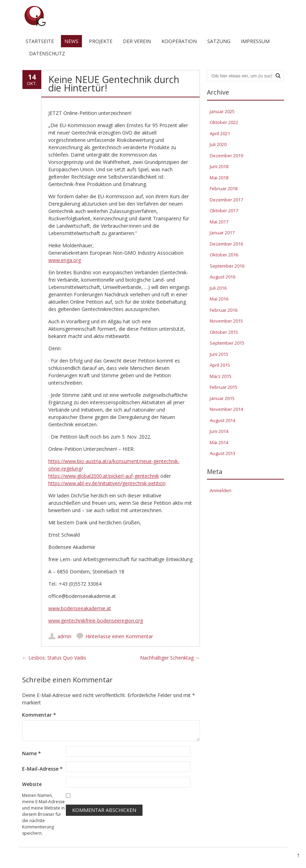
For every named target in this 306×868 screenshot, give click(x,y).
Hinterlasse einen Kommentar (119, 636)
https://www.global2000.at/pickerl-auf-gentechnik (104, 476)
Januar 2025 (222, 111)
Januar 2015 (222, 398)
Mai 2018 (219, 178)
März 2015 (221, 376)
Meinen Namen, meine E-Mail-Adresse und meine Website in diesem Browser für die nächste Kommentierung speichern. (43, 814)
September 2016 (227, 266)
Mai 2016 (219, 299)
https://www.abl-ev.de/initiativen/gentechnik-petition (107, 483)
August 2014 (222, 420)
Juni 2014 (219, 431)
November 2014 (226, 409)
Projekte (101, 41)
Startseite (40, 41)
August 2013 (222, 453)
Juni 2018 (219, 166)
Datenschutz (47, 53)
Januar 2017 (222, 233)
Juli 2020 (218, 144)
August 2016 (222, 277)
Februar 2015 (224, 387)
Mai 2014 (219, 442)
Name (32, 753)
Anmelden (221, 490)
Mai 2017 (219, 222)
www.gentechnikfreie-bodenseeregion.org (96, 621)
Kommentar (39, 715)
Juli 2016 (218, 288)
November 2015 (226, 321)
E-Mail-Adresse (42, 769)
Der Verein (137, 41)
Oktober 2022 (224, 122)
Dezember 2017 (226, 200)
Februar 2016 (224, 310)
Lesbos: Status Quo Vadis (54, 658)
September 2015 (227, 343)
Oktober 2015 (224, 332)
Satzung (219, 41)
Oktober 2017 (224, 211)
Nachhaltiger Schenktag (170, 658)
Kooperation (179, 41)
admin (64, 636)
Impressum (255, 41)
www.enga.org (65, 260)
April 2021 (220, 133)
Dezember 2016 (226, 244)
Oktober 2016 (224, 255)
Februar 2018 (224, 188)
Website (32, 784)
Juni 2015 (219, 354)
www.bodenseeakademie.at (80, 608)
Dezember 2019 (226, 156)
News (71, 41)
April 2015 (220, 365)
